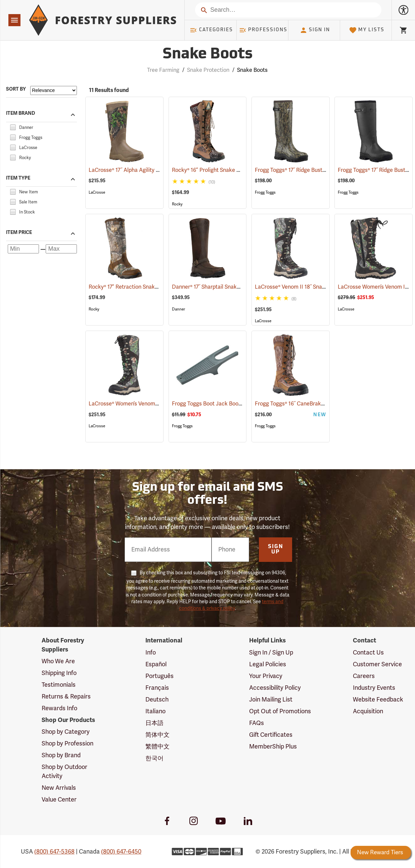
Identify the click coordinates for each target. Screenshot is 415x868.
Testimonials (59, 685)
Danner (178, 309)
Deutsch (157, 700)
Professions (263, 30)
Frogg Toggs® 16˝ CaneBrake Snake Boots (315, 404)
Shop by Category (66, 732)
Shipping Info (59, 673)
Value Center (59, 800)
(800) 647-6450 (121, 852)
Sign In (315, 30)
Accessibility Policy (275, 688)
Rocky (177, 204)
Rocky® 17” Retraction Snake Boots (141, 287)
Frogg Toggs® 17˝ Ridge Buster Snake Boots (317, 170)
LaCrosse (97, 192)
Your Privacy (266, 676)
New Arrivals (59, 788)
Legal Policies (268, 664)
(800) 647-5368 (54, 852)
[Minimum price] (23, 249)
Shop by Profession (67, 743)
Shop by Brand (61, 755)
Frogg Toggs (265, 192)
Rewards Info (59, 708)
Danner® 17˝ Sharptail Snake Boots (223, 287)
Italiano (155, 711)
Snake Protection (208, 70)
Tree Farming (163, 70)
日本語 (154, 723)
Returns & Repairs (66, 696)
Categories (211, 30)
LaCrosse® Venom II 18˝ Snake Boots (309, 287)
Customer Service (377, 664)
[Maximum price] (61, 249)
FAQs (257, 723)
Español (156, 664)
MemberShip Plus (273, 746)
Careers (364, 676)
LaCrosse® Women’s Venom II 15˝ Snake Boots (154, 404)
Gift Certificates (271, 735)
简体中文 (157, 735)
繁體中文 (157, 746)
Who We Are (58, 661)
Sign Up (276, 549)
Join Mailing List (271, 700)
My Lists (367, 30)
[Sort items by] (54, 90)
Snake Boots (252, 70)
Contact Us (368, 653)
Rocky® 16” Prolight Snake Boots (221, 170)
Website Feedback (378, 700)
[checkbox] (13, 127)
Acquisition (368, 711)
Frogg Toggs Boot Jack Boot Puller (223, 404)
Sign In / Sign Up (271, 653)
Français (157, 688)
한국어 (154, 758)
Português (159, 676)
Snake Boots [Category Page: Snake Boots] (207, 55)
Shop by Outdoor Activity (64, 771)
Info (151, 653)
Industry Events (374, 688)
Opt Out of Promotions (280, 711)
